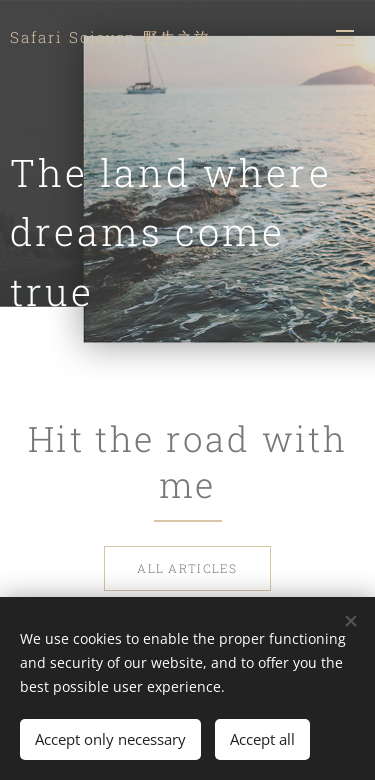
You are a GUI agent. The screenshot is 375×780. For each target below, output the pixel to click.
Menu (345, 38)
